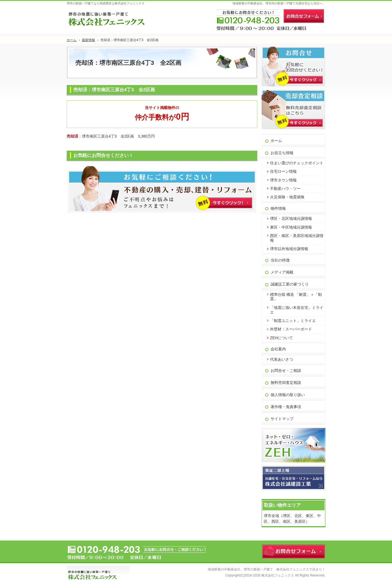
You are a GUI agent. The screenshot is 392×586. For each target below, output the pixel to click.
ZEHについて (281, 338)
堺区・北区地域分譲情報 (291, 218)
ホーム (276, 141)
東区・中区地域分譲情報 (291, 227)
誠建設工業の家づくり (290, 284)
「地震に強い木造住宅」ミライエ (297, 310)
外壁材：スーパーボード (291, 329)
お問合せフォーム (304, 16)
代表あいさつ (281, 359)
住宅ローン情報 (283, 171)
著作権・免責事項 (286, 407)
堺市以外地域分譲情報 (289, 249)
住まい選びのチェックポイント (297, 163)
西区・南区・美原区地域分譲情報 (297, 238)
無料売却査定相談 (286, 382)
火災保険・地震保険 (287, 197)
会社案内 (278, 349)
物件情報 (278, 208)
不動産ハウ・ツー (285, 189)
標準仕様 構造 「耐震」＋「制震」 (296, 297)
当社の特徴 (280, 260)
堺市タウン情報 (283, 180)
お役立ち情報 (282, 153)
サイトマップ (282, 419)
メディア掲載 (282, 272)
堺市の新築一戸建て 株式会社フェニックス (276, 569)
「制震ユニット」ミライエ (293, 321)
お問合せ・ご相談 (286, 371)
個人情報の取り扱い (288, 395)
